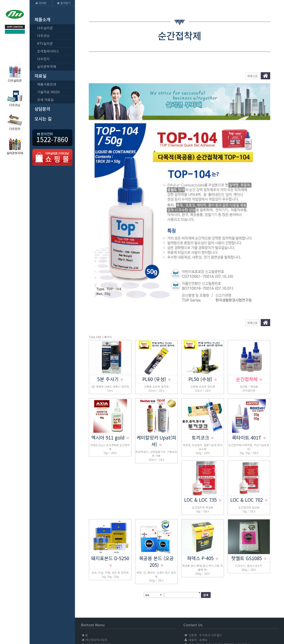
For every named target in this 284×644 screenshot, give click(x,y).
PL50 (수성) (201, 333)
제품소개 (42, 19)
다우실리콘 (45, 28)
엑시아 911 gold (109, 391)
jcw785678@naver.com (218, 626)
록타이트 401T (247, 391)
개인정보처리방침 (96, 593)
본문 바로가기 (0, 0)
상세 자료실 (45, 99)
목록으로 (252, 76)
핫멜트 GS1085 (247, 512)
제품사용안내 (47, 84)
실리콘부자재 (47, 66)
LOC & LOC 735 (201, 453)
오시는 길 (43, 118)
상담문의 (42, 109)
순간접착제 (247, 333)
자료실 (40, 76)
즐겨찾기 (64, 3)
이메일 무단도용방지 (98, 598)
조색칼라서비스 (48, 51)
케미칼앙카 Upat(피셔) (156, 394)
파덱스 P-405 (201, 512)
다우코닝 (43, 36)
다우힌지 (43, 59)
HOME (41, 3)
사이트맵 (91, 603)
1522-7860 (209, 612)
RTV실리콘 (45, 43)
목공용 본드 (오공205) (156, 515)
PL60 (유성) (155, 333)
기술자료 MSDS (48, 92)
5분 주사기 (109, 333)
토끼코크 (201, 391)
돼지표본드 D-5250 (110, 512)
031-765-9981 (211, 617)
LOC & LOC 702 (247, 453)
